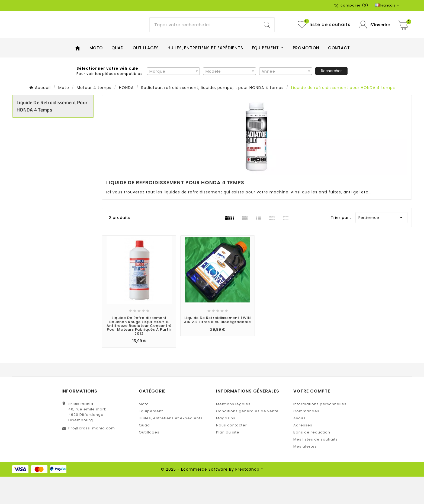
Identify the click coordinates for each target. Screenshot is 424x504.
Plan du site (228, 460)
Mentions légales (233, 431)
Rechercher (331, 98)
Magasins (226, 446)
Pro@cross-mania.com (92, 456)
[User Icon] (374, 38)
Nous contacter (232, 453)
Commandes (306, 438)
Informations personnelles (320, 431)
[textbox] (173, 98)
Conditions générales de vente (247, 438)
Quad (144, 453)
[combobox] (173, 98)
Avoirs (300, 446)
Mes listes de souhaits (316, 467)
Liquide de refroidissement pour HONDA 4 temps (52, 133)
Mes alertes (305, 474)
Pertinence (381, 245)
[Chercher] (205, 39)
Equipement (151, 438)
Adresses (303, 453)
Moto (144, 431)
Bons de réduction (312, 460)
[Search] (267, 39)
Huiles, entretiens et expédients (171, 446)
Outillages (149, 460)
